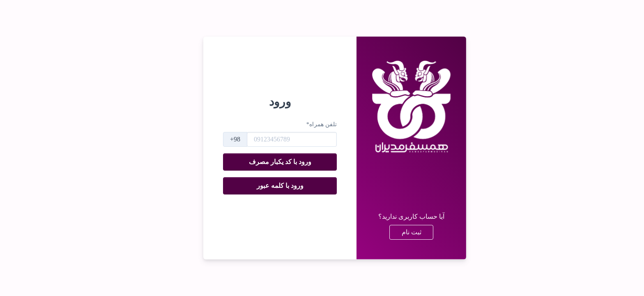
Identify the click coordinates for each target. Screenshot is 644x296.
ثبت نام (399, 232)
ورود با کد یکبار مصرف (267, 162)
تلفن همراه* (309, 124)
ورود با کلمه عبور (267, 186)
